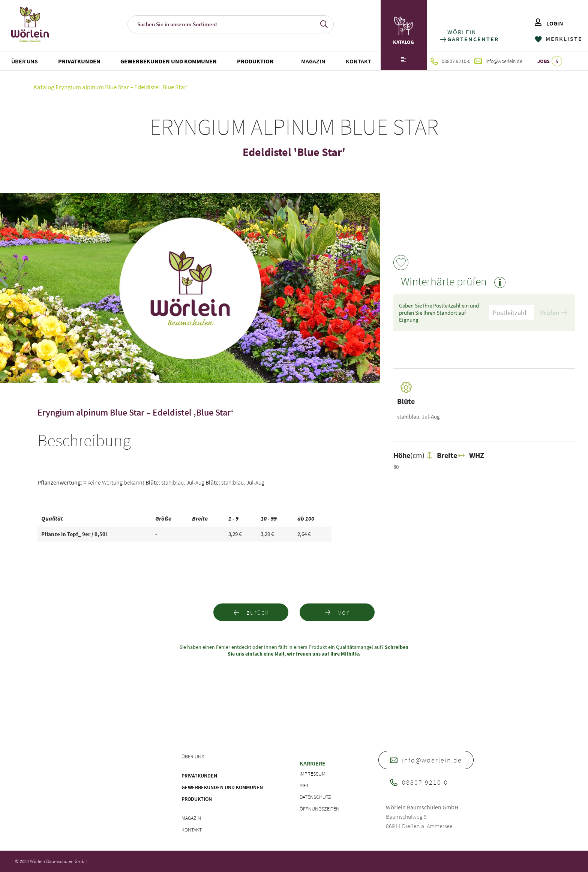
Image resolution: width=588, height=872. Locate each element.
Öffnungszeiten (319, 809)
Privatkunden (79, 61)
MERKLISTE (559, 39)
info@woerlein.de (498, 61)
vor (337, 612)
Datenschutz (315, 797)
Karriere (313, 763)
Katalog (44, 87)
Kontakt (358, 61)
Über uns (25, 61)
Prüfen (553, 313)
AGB (304, 785)
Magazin (313, 61)
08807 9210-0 (451, 61)
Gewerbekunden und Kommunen (169, 61)
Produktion (255, 61)
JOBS (550, 61)
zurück (251, 612)
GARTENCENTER (473, 39)
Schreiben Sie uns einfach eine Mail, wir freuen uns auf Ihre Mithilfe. (318, 650)
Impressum (313, 774)
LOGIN (549, 23)
